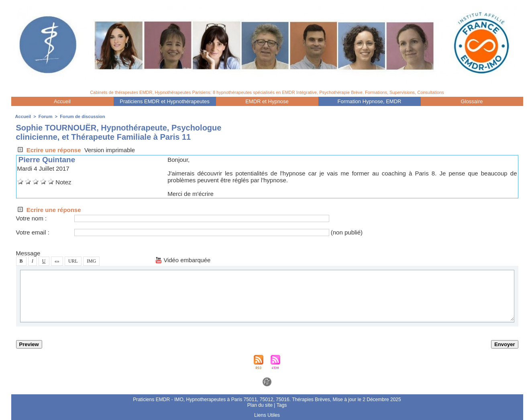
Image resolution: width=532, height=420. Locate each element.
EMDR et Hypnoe (267, 101)
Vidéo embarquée (183, 260)
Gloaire (472, 101)
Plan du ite (260, 405)
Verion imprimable (110, 150)
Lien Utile (267, 415)
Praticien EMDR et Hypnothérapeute (164, 101)
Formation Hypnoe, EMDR (370, 101)
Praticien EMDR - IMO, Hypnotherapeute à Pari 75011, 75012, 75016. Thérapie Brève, (233, 400)
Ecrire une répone (49, 150)
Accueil (62, 101)
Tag (281, 405)
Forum (45, 116)
